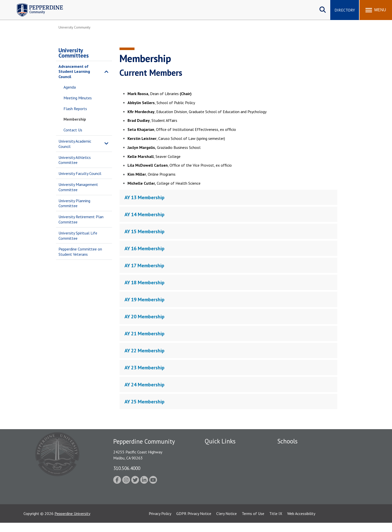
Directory (345, 10)
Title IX (276, 523)
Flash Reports (75, 109)
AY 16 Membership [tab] (144, 248)
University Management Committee (78, 187)
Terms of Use (253, 523)
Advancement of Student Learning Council (74, 72)
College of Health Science (299, 494)
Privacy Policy (160, 523)
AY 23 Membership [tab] (144, 368)
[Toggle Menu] (376, 10)
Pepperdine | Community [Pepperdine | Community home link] (36, 5)
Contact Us (73, 130)
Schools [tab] (287, 441)
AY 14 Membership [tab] (144, 214)
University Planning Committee (74, 203)
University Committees (74, 53)
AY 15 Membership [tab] (144, 231)
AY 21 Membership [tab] (144, 334)
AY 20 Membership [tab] (144, 317)
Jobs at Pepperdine (220, 477)
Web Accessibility (301, 523)
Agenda (70, 87)
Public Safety (216, 459)
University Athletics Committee (75, 160)
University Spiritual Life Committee (78, 236)
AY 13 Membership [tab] (144, 197)
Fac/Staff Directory (221, 451)
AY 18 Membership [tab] (144, 283)
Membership (75, 119)
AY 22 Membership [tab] (144, 351)
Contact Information (222, 494)
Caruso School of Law (296, 459)
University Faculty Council (80, 173)
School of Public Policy (296, 485)
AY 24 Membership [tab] (144, 385)
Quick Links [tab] (220, 441)
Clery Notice (226, 523)
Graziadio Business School (299, 468)
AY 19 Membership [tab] (144, 300)
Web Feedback (217, 503)
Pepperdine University (72, 523)
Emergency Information (224, 468)
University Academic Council (75, 144)
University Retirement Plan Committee (81, 219)
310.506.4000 (127, 468)
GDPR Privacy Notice (194, 523)
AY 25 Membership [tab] (144, 402)
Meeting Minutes (78, 98)
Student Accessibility (222, 485)
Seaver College (290, 451)
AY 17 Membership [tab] (144, 265)
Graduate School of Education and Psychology (316, 477)
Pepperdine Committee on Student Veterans (80, 252)
